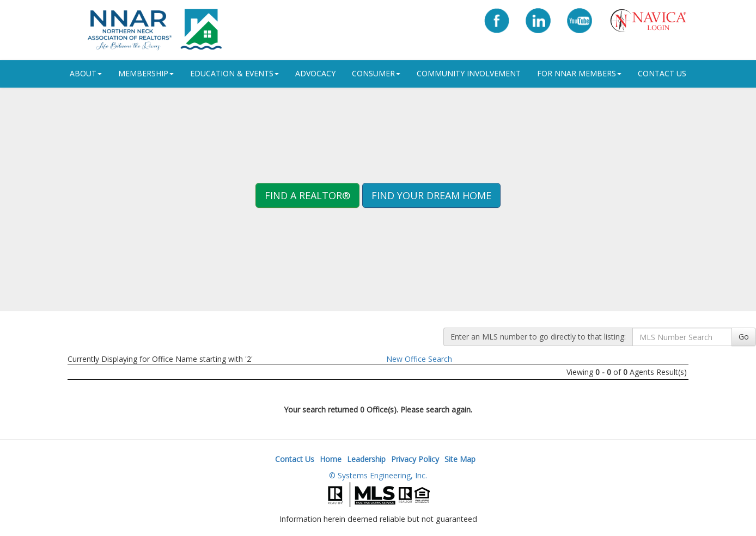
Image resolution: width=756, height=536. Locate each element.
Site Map (460, 459)
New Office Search (419, 359)
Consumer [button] (376, 73)
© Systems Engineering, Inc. (378, 475)
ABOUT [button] (86, 73)
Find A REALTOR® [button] (307, 195)
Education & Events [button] (234, 73)
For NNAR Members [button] (579, 73)
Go (744, 337)
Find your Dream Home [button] (431, 195)
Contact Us (662, 73)
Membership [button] (146, 73)
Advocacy (315, 73)
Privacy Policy (415, 459)
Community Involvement (469, 73)
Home (331, 459)
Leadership (366, 459)
